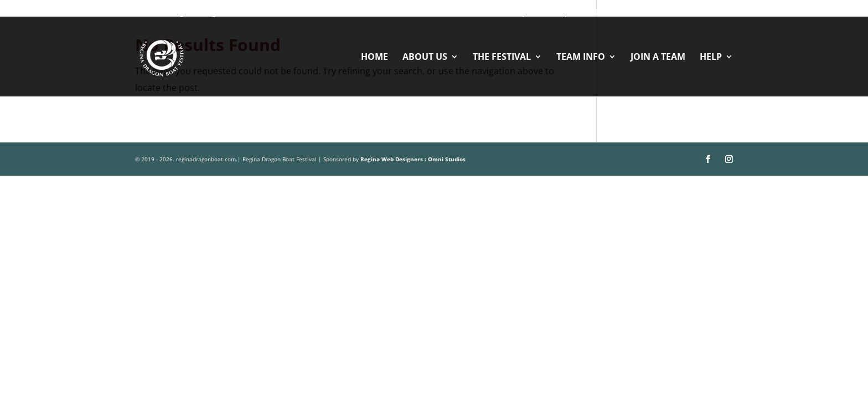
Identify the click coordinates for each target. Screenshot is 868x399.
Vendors (603, 12)
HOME (374, 58)
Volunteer (486, 12)
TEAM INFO (581, 58)
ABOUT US (425, 58)
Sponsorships (546, 12)
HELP (711, 58)
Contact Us (654, 12)
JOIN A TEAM (658, 58)
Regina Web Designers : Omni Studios (413, 159)
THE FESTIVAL (502, 58)
